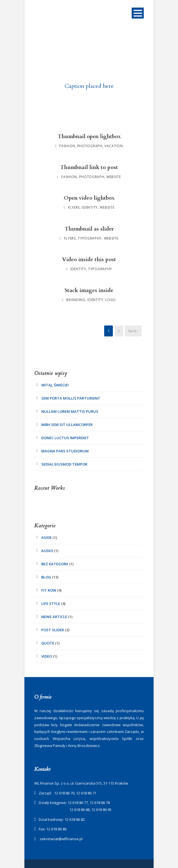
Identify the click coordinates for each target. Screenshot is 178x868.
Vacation (114, 146)
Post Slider (53, 630)
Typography (90, 238)
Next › (133, 331)
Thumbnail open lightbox (89, 136)
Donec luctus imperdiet (65, 438)
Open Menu (138, 13)
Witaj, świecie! (55, 385)
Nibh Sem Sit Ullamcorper (67, 425)
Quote (48, 643)
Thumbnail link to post (89, 167)
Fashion (67, 146)
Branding (76, 300)
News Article (54, 617)
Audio (47, 551)
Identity (90, 207)
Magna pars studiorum (65, 451)
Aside (46, 537)
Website (114, 177)
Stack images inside (89, 290)
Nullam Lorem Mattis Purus (70, 411)
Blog (46, 577)
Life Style (51, 603)
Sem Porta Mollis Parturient (71, 398)
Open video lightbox (89, 198)
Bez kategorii (55, 564)
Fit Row (49, 590)
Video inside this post (89, 259)
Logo (111, 300)
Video (47, 656)
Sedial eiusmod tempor (64, 464)
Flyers (74, 207)
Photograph (90, 146)
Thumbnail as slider (89, 229)
